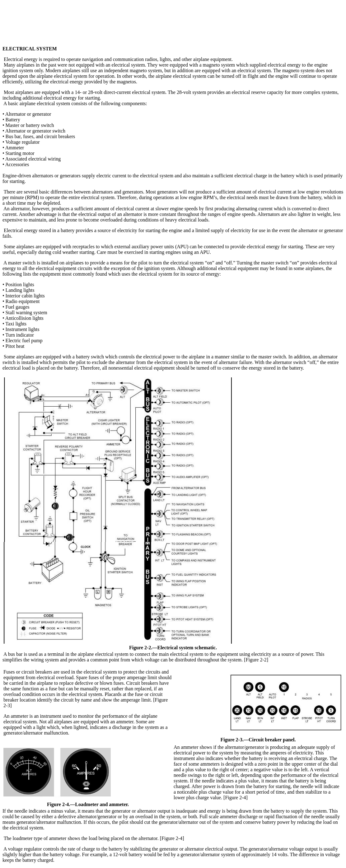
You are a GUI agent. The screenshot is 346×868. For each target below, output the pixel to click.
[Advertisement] (173, 16)
